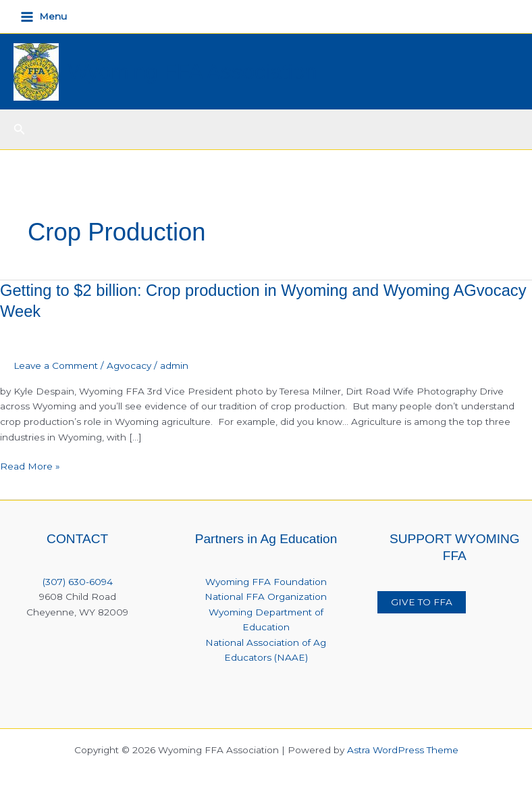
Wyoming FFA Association (193, 72)
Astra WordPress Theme (403, 750)
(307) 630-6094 (78, 582)
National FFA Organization (266, 597)
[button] (20, 130)
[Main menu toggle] (44, 17)
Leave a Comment (56, 365)
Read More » (30, 466)
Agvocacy (129, 365)
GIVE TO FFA (422, 602)
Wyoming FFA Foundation (266, 582)
